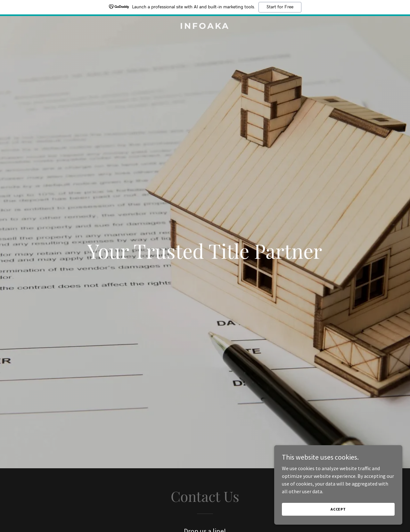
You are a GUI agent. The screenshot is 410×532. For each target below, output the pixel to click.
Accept (338, 509)
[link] (205, 27)
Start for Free (280, 7)
